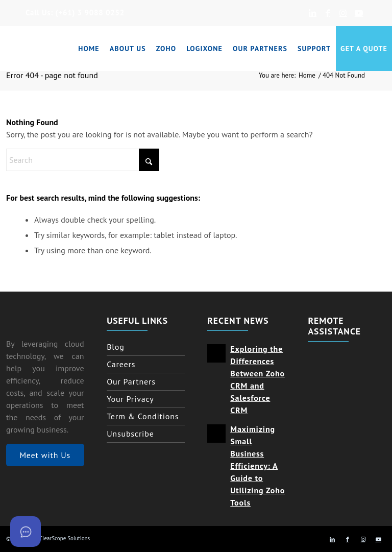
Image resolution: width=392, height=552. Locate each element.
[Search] (83, 160)
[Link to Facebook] (328, 13)
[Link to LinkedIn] (313, 13)
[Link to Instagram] (343, 13)
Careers (121, 364)
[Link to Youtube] (359, 13)
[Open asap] (26, 532)
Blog (115, 347)
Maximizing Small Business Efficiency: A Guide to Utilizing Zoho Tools (258, 466)
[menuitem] (89, 49)
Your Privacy (130, 399)
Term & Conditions (143, 416)
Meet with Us (45, 455)
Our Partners (131, 381)
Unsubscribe (130, 434)
